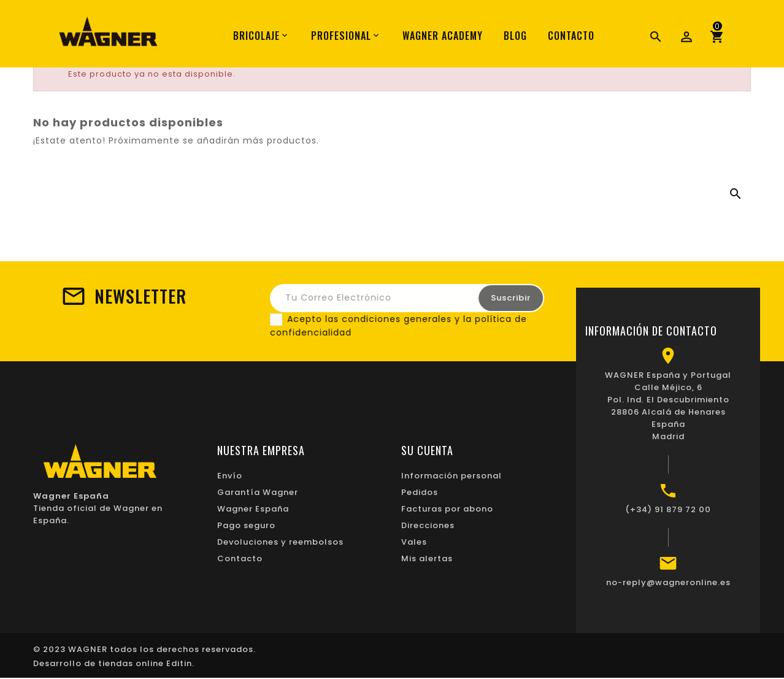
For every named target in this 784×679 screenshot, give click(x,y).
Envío (230, 476)
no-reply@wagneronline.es (668, 582)
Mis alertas (427, 558)
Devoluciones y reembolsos (280, 542)
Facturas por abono (447, 509)
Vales (414, 542)
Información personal (452, 476)
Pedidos (420, 492)
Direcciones (428, 525)
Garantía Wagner (258, 492)
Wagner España (253, 509)
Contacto (240, 558)
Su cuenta (427, 450)
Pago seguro (246, 525)
